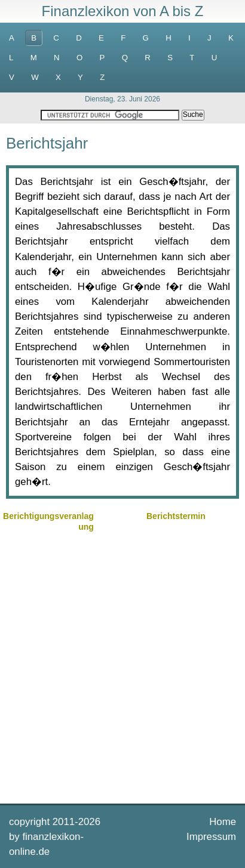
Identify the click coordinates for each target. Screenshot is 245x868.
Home (223, 822)
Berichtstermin (176, 516)
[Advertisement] (122, 666)
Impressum (211, 837)
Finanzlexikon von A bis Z (123, 11)
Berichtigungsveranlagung (48, 521)
